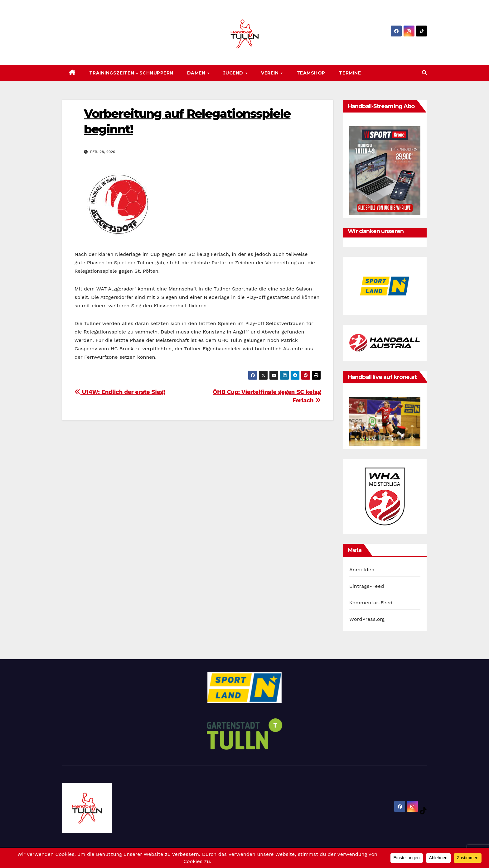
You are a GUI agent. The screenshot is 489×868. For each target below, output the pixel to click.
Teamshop (311, 73)
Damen (197, 73)
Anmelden (362, 570)
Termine (350, 73)
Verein (271, 73)
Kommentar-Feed (371, 603)
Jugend (234, 73)
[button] (424, 73)
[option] (385, 286)
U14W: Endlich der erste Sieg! (120, 392)
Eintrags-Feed (367, 586)
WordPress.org (367, 619)
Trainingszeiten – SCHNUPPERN (131, 73)
